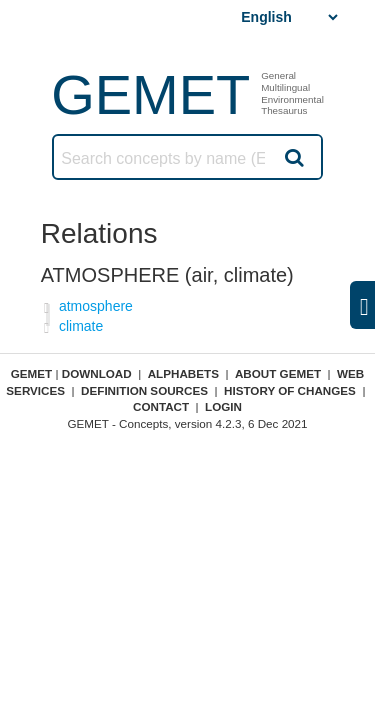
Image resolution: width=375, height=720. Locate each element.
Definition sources (144, 390)
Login (223, 406)
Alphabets (183, 373)
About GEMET (278, 373)
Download (97, 373)
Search (293, 157)
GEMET (150, 94)
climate (81, 326)
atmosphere (96, 306)
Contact (161, 406)
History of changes (290, 390)
